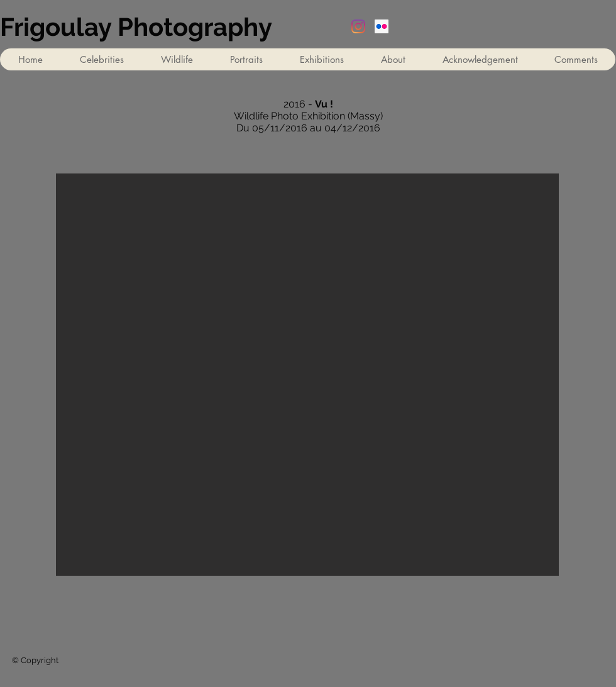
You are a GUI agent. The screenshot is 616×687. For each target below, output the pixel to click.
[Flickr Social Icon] (382, 26)
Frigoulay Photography (136, 27)
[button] (322, 59)
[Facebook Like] (517, 630)
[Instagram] (358, 26)
